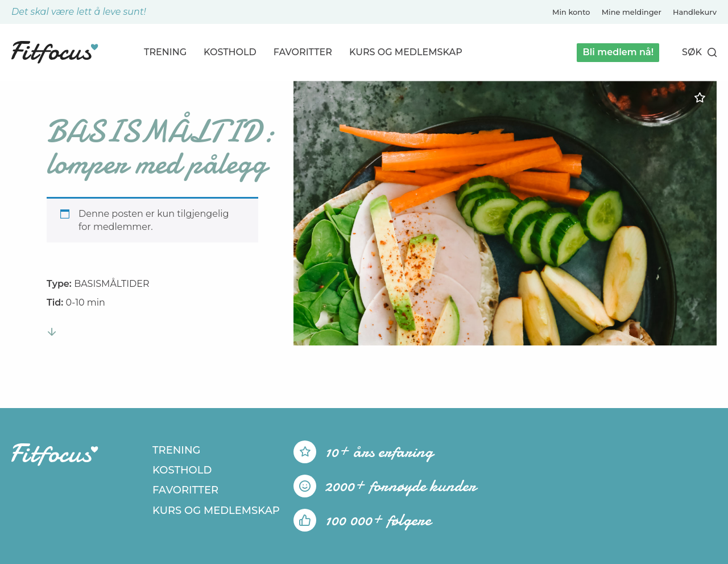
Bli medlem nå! (618, 52)
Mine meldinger (632, 12)
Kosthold (230, 52)
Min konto (571, 12)
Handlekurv (695, 12)
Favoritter (303, 52)
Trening (165, 52)
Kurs (406, 52)
